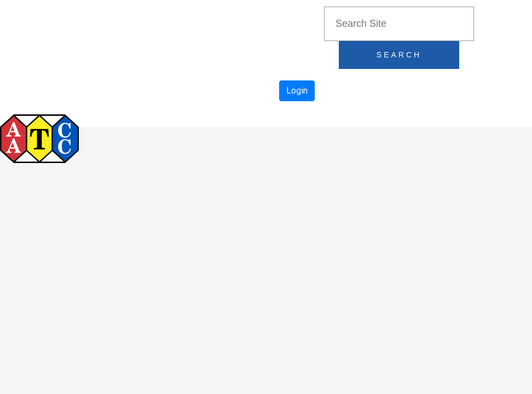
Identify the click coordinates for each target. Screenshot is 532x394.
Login (297, 91)
